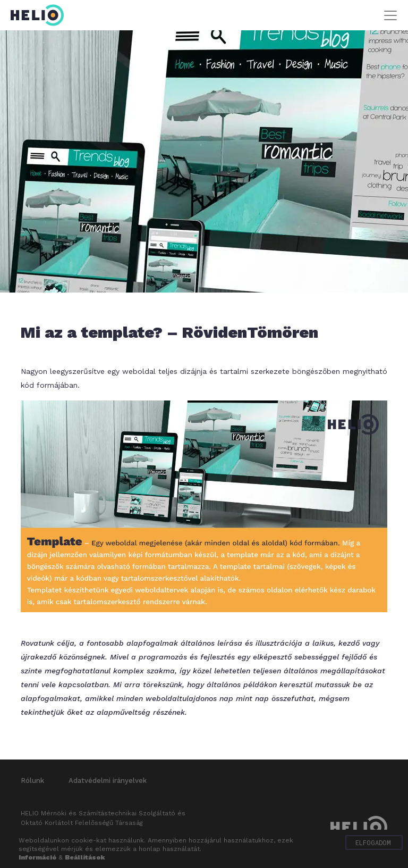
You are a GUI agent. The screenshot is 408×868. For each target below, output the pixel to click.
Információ (37, 857)
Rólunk (32, 781)
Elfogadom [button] (373, 842)
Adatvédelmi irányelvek (108, 781)
